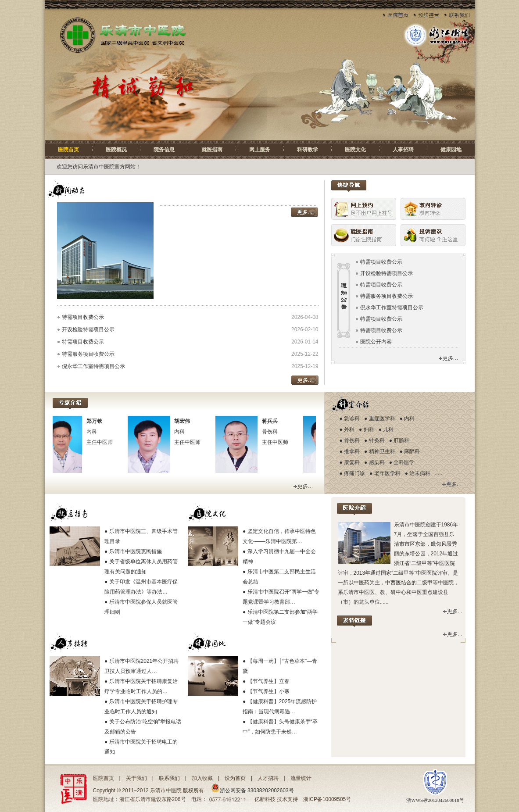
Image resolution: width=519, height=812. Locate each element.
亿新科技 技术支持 (276, 799)
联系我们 (169, 778)
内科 (409, 419)
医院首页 (68, 150)
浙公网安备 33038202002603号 (252, 791)
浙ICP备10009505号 (327, 799)
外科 (349, 429)
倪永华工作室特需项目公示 (93, 366)
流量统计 (301, 778)
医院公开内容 (376, 342)
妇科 (369, 429)
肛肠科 (401, 440)
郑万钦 (99, 421)
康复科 (352, 462)
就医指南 (212, 150)
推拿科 (352, 451)
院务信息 (164, 150)
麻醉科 (412, 451)
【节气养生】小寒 (268, 691)
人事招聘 (403, 150)
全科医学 (404, 462)
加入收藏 (202, 778)
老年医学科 (387, 473)
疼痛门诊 (354, 473)
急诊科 (352, 419)
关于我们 (136, 778)
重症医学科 (382, 419)
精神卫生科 (382, 451)
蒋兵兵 (274, 421)
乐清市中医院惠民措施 (136, 551)
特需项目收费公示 (83, 317)
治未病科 (420, 473)
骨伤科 (352, 440)
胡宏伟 (186, 421)
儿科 (388, 429)
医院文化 (355, 150)
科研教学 (308, 150)
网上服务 (260, 150)
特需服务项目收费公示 (88, 354)
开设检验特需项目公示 (88, 329)
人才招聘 (268, 778)
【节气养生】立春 (268, 681)
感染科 (377, 462)
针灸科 (377, 440)
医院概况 (116, 150)
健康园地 (451, 150)
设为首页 (235, 778)
